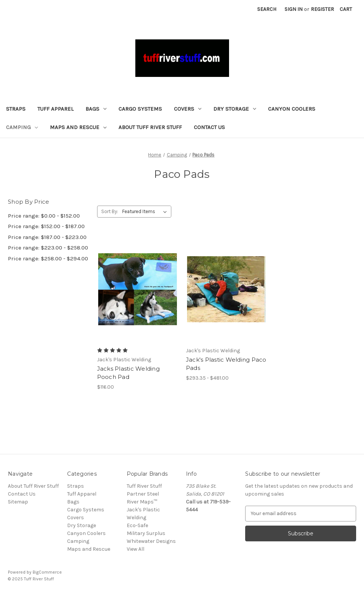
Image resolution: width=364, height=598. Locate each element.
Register (322, 9)
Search (267, 9)
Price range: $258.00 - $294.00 (48, 258)
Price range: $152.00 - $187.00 (46, 226)
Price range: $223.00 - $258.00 (48, 248)
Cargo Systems (140, 109)
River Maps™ (142, 502)
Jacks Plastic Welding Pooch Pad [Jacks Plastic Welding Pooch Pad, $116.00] (128, 373)
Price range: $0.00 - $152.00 (44, 216)
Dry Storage (235, 109)
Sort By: (110, 211)
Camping (22, 127)
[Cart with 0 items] (346, 9)
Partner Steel (143, 494)
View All (136, 549)
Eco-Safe (137, 525)
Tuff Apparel (55, 109)
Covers (188, 109)
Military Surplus (146, 533)
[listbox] (146, 212)
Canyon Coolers (292, 109)
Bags (96, 109)
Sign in (294, 9)
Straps (16, 109)
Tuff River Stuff (144, 486)
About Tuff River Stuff (150, 127)
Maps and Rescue (78, 127)
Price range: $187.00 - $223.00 (47, 237)
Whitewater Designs (151, 541)
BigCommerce (47, 572)
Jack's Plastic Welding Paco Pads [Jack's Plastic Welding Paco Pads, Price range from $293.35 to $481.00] (226, 364)
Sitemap (18, 502)
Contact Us (209, 127)
